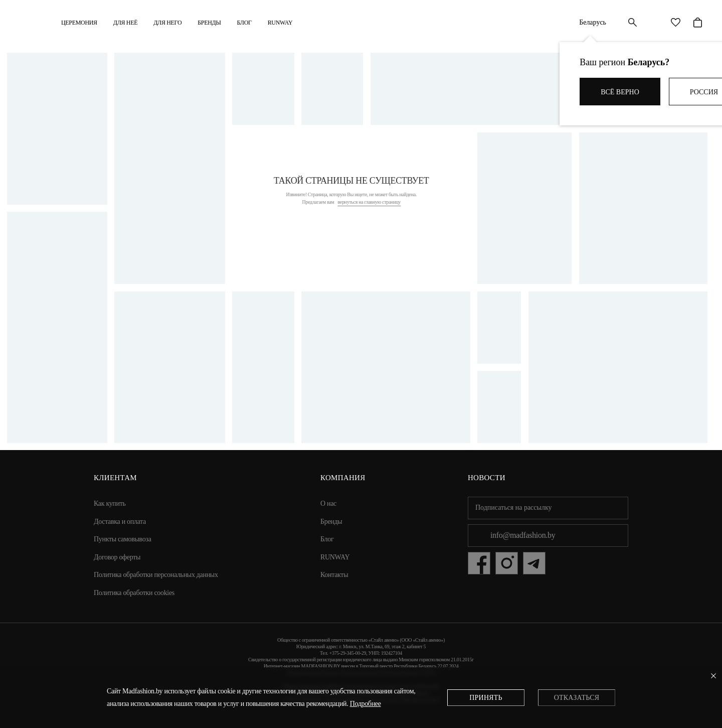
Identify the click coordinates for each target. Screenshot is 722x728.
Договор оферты (117, 557)
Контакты (334, 575)
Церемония (79, 23)
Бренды (209, 23)
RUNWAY (280, 23)
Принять (486, 698)
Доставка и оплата (120, 522)
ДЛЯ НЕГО (167, 23)
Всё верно (620, 92)
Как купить (110, 503)
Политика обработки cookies (134, 593)
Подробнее (366, 704)
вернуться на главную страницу (369, 202)
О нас (328, 503)
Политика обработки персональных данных (156, 575)
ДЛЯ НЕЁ (125, 23)
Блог (244, 23)
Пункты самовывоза (123, 539)
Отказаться (577, 698)
